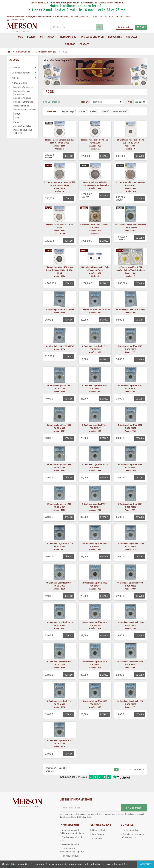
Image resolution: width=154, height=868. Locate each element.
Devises (16, 68)
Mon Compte (98, 824)
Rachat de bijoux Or (92, 37)
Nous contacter (100, 820)
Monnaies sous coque (24, 110)
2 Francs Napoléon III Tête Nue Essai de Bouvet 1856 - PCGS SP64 (59, 270)
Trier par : (84, 102)
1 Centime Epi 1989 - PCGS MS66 (59, 310)
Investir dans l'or (130, 820)
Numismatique (19, 83)
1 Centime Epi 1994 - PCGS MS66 (131, 310)
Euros (16, 122)
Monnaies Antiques (22, 98)
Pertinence (97, 102)
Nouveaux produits (71, 846)
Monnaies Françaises (23, 87)
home (20, 37)
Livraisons (97, 829)
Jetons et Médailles (22, 126)
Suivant (139, 769)
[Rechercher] (76, 27)
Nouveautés (115, 37)
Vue (130, 102)
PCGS (18, 114)
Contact (85, 44)
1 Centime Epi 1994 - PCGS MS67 (59, 346)
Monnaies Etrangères (23, 102)
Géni (17, 118)
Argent (15, 78)
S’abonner (134, 798)
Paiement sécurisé (70, 835)
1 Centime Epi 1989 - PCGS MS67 (95, 310)
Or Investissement (21, 73)
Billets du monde (21, 106)
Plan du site (12, 857)
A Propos (70, 44)
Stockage (132, 37)
